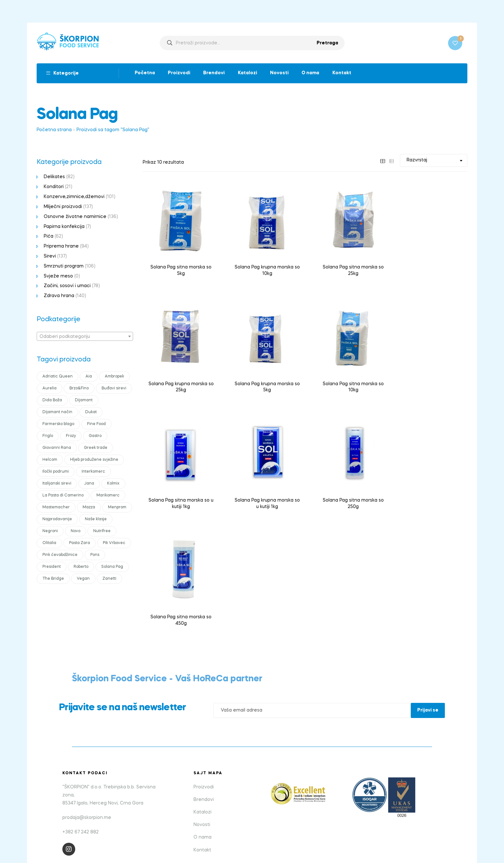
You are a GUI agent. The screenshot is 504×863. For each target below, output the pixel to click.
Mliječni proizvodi (63, 207)
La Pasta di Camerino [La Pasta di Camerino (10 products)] (63, 496)
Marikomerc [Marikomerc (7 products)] (108, 496)
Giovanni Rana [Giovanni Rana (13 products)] (57, 449)
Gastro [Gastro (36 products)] (95, 437)
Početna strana (54, 131)
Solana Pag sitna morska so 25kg (347, 268)
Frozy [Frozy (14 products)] (71, 437)
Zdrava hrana (59, 296)
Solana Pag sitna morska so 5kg (180, 268)
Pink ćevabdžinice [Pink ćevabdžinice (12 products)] (60, 556)
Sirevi (50, 257)
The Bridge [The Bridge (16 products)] (53, 579)
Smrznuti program (64, 267)
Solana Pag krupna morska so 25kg (431, 268)
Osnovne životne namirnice (75, 217)
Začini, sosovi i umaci (67, 287)
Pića (49, 237)
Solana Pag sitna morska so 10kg (263, 383)
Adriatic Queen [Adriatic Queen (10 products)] (58, 377)
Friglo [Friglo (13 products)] (48, 437)
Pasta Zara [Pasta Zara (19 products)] (80, 544)
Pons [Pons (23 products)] (95, 556)
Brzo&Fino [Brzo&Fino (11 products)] (79, 389)
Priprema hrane (61, 247)
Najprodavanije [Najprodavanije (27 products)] (57, 520)
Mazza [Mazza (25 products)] (89, 508)
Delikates (54, 178)
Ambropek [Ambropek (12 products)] (114, 377)
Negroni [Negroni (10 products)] (50, 532)
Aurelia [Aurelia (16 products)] (50, 389)
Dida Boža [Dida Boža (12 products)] (52, 401)
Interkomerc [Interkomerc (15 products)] (93, 472)
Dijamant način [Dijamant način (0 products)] (57, 413)
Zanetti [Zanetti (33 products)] (109, 579)
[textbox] (85, 337)
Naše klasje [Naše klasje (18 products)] (96, 520)
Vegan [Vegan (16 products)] (83, 579)
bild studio (275, 835)
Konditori (54, 188)
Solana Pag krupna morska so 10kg (263, 268)
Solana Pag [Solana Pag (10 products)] (112, 568)
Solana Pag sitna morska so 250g (180, 496)
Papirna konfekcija (64, 227)
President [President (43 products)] (52, 568)
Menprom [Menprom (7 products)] (117, 508)
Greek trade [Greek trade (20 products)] (96, 449)
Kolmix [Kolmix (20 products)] (113, 484)
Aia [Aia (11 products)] (89, 377)
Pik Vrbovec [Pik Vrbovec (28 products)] (114, 544)
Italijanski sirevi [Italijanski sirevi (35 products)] (57, 484)
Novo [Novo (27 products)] (76, 532)
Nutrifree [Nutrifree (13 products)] (102, 532)
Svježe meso (58, 277)
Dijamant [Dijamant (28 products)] (84, 401)
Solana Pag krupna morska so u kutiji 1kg (431, 383)
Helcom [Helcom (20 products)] (50, 460)
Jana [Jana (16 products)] (89, 484)
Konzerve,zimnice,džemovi (74, 197)
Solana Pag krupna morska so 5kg (180, 383)
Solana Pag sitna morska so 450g (263, 496)
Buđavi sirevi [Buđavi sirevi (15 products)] (114, 389)
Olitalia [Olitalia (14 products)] (49, 544)
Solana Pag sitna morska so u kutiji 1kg (347, 383)
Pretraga (327, 43)
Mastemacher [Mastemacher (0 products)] (56, 508)
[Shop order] (434, 161)
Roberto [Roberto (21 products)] (81, 568)
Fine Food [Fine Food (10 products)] (96, 425)
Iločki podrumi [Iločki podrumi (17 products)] (56, 472)
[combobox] (85, 337)
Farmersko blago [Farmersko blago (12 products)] (58, 425)
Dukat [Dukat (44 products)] (91, 413)
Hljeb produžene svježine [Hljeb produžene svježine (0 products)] (94, 460)
